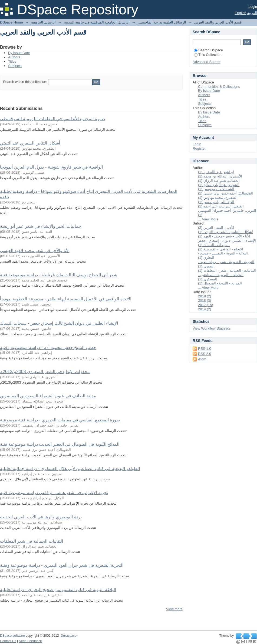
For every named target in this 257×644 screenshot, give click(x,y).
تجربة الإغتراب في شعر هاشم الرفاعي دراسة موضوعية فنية (54, 493)
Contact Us (8, 641)
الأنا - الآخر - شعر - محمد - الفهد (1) (224, 236)
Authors (14, 57)
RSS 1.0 (205, 349)
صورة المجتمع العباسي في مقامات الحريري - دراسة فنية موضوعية (60, 420)
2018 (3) (205, 301)
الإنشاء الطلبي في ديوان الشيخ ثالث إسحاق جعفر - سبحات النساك (59, 323)
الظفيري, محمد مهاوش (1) (218, 198)
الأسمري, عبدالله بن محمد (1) (220, 176)
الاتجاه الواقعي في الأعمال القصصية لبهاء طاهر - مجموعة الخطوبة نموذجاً (66, 299)
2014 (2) (205, 309)
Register (199, 148)
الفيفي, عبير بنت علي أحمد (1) (221, 206)
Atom (202, 359)
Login (253, 7)
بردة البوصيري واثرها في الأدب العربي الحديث (41, 517)
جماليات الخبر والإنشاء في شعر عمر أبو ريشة (41, 226)
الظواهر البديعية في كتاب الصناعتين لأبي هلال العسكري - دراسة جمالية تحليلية (70, 469)
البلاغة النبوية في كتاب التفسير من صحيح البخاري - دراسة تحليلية (58, 590)
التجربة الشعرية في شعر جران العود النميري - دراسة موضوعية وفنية (62, 565)
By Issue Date (19, 53)
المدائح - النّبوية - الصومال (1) (220, 283)
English (241, 13)
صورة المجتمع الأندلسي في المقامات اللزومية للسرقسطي (53, 119)
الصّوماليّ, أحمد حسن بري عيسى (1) (225, 193)
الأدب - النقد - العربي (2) (216, 228)
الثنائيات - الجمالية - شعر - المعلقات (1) (227, 271)
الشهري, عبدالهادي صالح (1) (219, 185)
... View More (208, 219)
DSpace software (12, 636)
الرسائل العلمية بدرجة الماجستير (162, 22)
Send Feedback (30, 641)
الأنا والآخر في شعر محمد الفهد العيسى (35, 251)
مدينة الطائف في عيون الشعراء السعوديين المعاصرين (48, 396)
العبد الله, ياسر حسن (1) (216, 202)
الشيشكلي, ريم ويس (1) (216, 189)
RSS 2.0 (205, 354)
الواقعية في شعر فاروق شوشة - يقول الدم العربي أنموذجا (51, 167)
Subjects (15, 66)
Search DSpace (208, 50)
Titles (12, 61)
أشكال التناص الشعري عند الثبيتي (30, 143)
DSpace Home (11, 22)
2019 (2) (205, 296)
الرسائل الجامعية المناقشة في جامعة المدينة (97, 22)
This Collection (208, 55)
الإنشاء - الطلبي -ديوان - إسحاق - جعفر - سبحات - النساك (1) (227, 243)
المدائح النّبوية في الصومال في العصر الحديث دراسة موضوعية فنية (60, 444)
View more (174, 609)
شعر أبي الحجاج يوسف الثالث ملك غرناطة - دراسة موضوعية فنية (59, 275)
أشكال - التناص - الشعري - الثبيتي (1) (225, 232)
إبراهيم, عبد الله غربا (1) (216, 172)
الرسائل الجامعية (44, 22)
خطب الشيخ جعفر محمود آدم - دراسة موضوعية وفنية (48, 348)
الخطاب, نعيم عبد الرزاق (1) (219, 181)
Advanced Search (207, 62)
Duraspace (68, 636)
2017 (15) (206, 305)
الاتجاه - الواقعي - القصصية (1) (221, 249)
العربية (252, 13)
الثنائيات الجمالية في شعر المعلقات (32, 541)
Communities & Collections (219, 87)
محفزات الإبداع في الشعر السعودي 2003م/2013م (45, 372)
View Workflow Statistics (212, 328)
